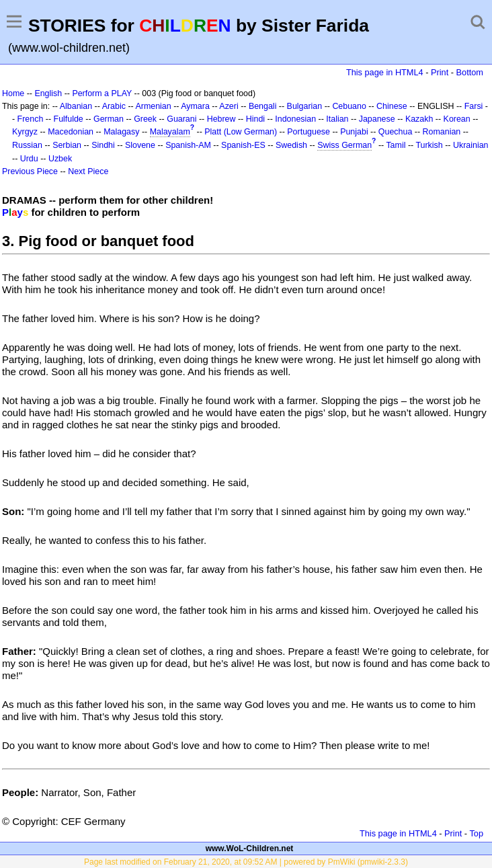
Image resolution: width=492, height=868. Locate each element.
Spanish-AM (188, 145)
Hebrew (221, 119)
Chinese (392, 106)
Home (13, 93)
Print (440, 72)
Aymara (195, 106)
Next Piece (88, 171)
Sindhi (103, 145)
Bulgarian (305, 106)
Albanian (76, 106)
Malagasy (121, 132)
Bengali (263, 106)
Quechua (395, 132)
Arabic (114, 106)
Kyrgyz (25, 132)
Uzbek (60, 159)
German (109, 119)
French (31, 119)
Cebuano (349, 106)
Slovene (140, 145)
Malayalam (170, 132)
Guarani (181, 119)
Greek (145, 119)
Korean (457, 119)
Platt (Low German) (241, 132)
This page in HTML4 (385, 72)
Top (476, 833)
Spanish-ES (243, 145)
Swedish (291, 145)
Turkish (429, 145)
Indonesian (295, 119)
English (48, 93)
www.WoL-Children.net (250, 849)
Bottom (470, 72)
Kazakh (419, 119)
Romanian (442, 132)
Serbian (67, 145)
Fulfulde (69, 119)
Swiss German (344, 145)
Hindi (255, 119)
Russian (27, 145)
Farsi (474, 106)
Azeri (229, 106)
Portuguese (309, 132)
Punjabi (354, 132)
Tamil (396, 145)
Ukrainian (471, 145)
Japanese (377, 119)
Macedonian (71, 132)
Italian (337, 119)
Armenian (153, 106)
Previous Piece (30, 171)
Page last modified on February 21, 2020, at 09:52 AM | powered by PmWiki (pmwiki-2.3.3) (246, 862)
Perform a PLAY (102, 93)
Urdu (29, 159)
